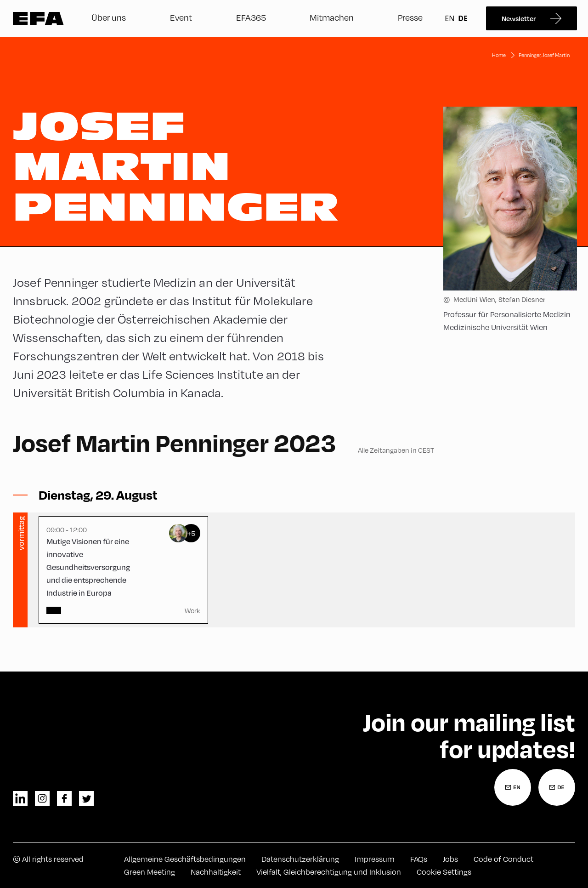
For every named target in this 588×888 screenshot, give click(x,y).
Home (499, 55)
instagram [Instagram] (42, 798)
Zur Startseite (38, 18)
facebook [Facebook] (64, 798)
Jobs (450, 859)
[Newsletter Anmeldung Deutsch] (557, 787)
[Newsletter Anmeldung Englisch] (513, 787)
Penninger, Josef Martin (544, 55)
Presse (410, 17)
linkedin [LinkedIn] (20, 798)
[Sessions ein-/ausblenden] (98, 495)
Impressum (375, 859)
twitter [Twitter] (86, 798)
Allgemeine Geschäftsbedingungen (185, 859)
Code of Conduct (503, 859)
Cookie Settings (444, 872)
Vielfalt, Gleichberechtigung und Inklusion (329, 872)
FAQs (419, 859)
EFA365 (251, 17)
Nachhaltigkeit (216, 872)
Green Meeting (150, 872)
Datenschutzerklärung (300, 859)
